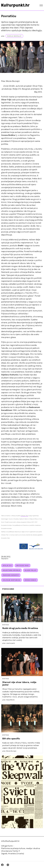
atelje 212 (7, 566)
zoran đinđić (30, 580)
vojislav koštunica (11, 580)
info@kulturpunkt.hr (10, 841)
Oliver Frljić (31, 570)
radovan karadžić (11, 575)
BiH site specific (11, 739)
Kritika (6, 625)
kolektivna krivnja (11, 570)
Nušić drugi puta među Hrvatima (20, 628)
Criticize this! (23, 566)
